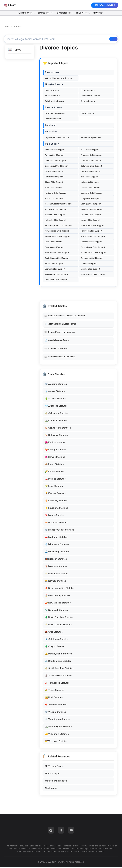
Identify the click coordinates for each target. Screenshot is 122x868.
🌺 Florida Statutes (55, 443)
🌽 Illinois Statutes (55, 472)
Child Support (52, 145)
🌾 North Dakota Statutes (58, 625)
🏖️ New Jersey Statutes (58, 596)
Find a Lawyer (52, 774)
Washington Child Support (56, 275)
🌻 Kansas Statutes (55, 494)
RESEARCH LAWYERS (105, 5)
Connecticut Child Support (57, 167)
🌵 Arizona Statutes (55, 400)
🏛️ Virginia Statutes (55, 713)
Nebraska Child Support (55, 221)
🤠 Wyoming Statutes (56, 742)
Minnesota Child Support (56, 210)
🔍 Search (106, 40)
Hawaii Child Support (54, 178)
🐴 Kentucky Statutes (56, 501)
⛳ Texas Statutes (55, 691)
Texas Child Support (54, 264)
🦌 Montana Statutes (56, 567)
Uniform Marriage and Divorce (58, 79)
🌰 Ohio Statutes (54, 633)
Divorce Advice (52, 91)
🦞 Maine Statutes (55, 516)
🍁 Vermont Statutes (56, 706)
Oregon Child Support (55, 248)
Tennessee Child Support (92, 259)
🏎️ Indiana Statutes (55, 480)
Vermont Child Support (55, 270)
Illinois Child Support (54, 183)
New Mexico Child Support (57, 232)
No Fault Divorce (52, 97)
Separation (51, 133)
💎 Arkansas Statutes (56, 407)
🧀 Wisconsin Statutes (57, 735)
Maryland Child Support (91, 199)
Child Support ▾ (88, 14)
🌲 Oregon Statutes (55, 647)
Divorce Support (88, 91)
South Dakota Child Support (57, 259)
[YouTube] (71, 831)
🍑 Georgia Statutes (56, 450)
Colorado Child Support (91, 161)
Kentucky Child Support (55, 194)
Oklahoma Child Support (91, 243)
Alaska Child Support (90, 151)
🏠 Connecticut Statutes (58, 429)
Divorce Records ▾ (66, 14)
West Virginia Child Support (93, 275)
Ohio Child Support (53, 243)
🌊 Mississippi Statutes (57, 553)
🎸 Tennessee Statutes (57, 684)
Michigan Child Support (91, 205)
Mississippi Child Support (92, 210)
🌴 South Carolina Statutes (59, 669)
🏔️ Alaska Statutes (55, 392)
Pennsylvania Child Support (93, 248)
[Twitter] (61, 831)
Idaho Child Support (89, 178)
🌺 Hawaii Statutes (55, 458)
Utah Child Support (89, 264)
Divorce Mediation (53, 120)
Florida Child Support (54, 172)
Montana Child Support (91, 216)
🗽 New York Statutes (56, 611)
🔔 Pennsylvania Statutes (58, 655)
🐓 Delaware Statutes (56, 436)
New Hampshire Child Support (58, 226)
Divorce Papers (88, 102)
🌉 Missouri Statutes (56, 560)
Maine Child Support (54, 199)
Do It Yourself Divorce (55, 114)
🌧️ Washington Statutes (58, 720)
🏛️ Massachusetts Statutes (60, 531)
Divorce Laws (52, 73)
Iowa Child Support (53, 189)
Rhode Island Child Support (57, 254)
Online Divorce (87, 114)
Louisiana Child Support (91, 194)
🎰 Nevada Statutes (55, 582)
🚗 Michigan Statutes (56, 538)
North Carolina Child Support (57, 237)
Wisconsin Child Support (56, 281)
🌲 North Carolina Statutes (59, 618)
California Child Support (55, 161)
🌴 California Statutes (57, 414)
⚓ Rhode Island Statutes (58, 662)
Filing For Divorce (54, 85)
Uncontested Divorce (90, 97)
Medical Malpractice (56, 782)
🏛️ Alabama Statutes (56, 385)
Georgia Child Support (91, 172)
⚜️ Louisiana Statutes (57, 509)
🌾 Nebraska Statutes (57, 574)
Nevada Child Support (90, 221)
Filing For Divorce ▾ (18, 14)
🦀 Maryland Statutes (56, 523)
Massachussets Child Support (58, 205)
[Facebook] (51, 831)
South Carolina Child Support (93, 254)
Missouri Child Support (55, 216)
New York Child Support (91, 232)
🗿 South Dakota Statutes (58, 676)
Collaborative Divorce (55, 102)
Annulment (51, 126)
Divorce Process (54, 108)
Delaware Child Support (91, 167)
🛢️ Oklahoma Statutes (57, 640)
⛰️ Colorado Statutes (56, 421)
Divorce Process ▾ (42, 14)
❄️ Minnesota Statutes (57, 545)
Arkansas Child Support (91, 156)
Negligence (51, 789)
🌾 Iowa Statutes (54, 487)
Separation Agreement (91, 138)
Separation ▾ (107, 14)
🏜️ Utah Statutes (54, 698)
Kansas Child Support (90, 189)
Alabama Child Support (55, 151)
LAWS (6, 27)
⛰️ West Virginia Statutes (58, 727)
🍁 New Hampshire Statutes (60, 589)
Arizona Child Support (55, 156)
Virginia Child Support (90, 270)
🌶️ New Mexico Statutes (58, 604)
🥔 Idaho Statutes (54, 465)
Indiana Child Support (90, 183)
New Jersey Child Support (92, 226)
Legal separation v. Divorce (57, 138)
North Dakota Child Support (93, 237)
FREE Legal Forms (54, 767)
